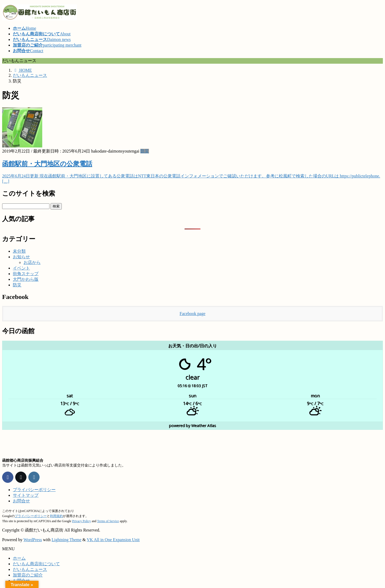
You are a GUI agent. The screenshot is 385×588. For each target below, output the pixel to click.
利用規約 (56, 516)
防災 (145, 151)
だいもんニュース (30, 569)
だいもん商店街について (36, 564)
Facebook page (192, 314)
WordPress (33, 540)
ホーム (19, 558)
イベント (21, 268)
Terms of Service (108, 521)
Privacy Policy (82, 521)
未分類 (19, 251)
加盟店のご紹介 (28, 575)
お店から (32, 262)
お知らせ (21, 257)
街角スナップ (26, 274)
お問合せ (21, 501)
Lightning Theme (66, 540)
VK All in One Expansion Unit (113, 540)
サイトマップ (26, 495)
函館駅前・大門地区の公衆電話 (47, 164)
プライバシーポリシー (34, 490)
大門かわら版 (26, 279)
